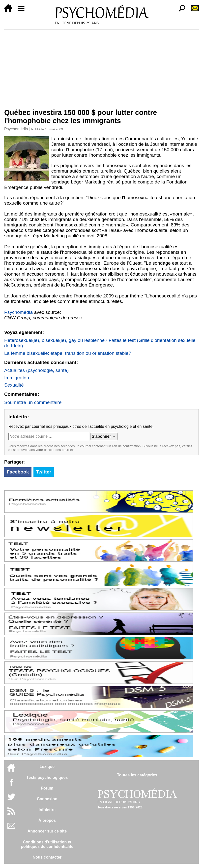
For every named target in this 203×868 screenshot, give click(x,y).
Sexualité (14, 385)
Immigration (17, 378)
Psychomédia (16, 129)
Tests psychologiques (47, 778)
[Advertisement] (101, 67)
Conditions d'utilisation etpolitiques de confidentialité (47, 844)
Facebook (18, 472)
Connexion (47, 799)
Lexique (47, 767)
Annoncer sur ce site (47, 831)
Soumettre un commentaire (33, 402)
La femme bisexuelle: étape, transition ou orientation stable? (68, 353)
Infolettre (47, 810)
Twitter (43, 472)
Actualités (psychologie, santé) (36, 370)
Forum (47, 788)
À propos (47, 820)
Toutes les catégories (137, 775)
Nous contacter (47, 857)
